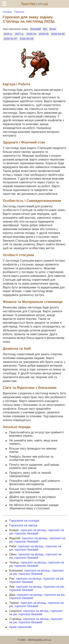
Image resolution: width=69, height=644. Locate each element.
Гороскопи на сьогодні (24, 521)
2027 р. (20, 34)
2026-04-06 (58, 34)
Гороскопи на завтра (23, 525)
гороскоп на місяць (33, 530)
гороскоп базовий (26, 533)
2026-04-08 (27, 39)
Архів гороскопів (20, 627)
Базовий (35, 29)
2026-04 (31, 34)
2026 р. (8, 34)
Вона (53, 29)
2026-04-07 (10, 39)
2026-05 (44, 34)
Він (45, 29)
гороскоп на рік (53, 579)
